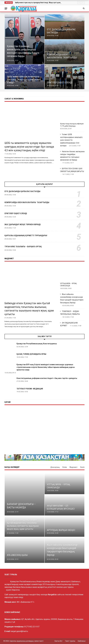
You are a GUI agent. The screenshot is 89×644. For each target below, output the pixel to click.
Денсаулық (73, 467)
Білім (63, 467)
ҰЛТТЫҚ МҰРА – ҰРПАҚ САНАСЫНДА (68, 285)
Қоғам (7, 402)
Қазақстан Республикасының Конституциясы (37, 344)
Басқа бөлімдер (12, 467)
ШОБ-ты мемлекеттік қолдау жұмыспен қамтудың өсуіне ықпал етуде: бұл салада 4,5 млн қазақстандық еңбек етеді (29, 147)
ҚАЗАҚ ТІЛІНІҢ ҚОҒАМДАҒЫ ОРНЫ (31, 354)
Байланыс (82, 641)
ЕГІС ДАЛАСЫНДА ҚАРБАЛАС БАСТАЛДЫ (22, 191)
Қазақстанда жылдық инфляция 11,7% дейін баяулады (72, 125)
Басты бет (59, 641)
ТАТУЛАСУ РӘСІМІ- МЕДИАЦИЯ (30, 389)
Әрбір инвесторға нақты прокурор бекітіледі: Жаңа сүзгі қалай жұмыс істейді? (44, 3)
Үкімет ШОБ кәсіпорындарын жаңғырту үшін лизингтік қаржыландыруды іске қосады (71, 140)
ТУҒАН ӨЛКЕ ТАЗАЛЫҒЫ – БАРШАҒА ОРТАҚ (23, 247)
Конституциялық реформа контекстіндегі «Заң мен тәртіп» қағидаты (47, 378)
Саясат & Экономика (14, 99)
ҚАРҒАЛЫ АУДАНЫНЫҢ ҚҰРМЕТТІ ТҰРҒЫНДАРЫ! (26, 235)
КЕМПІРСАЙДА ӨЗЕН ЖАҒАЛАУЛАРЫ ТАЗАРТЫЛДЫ (27, 202)
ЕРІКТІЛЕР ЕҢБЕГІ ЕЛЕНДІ (16, 213)
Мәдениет (9, 259)
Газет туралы (70, 641)
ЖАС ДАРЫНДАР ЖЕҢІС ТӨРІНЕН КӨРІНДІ (23, 224)
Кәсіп (82, 467)
